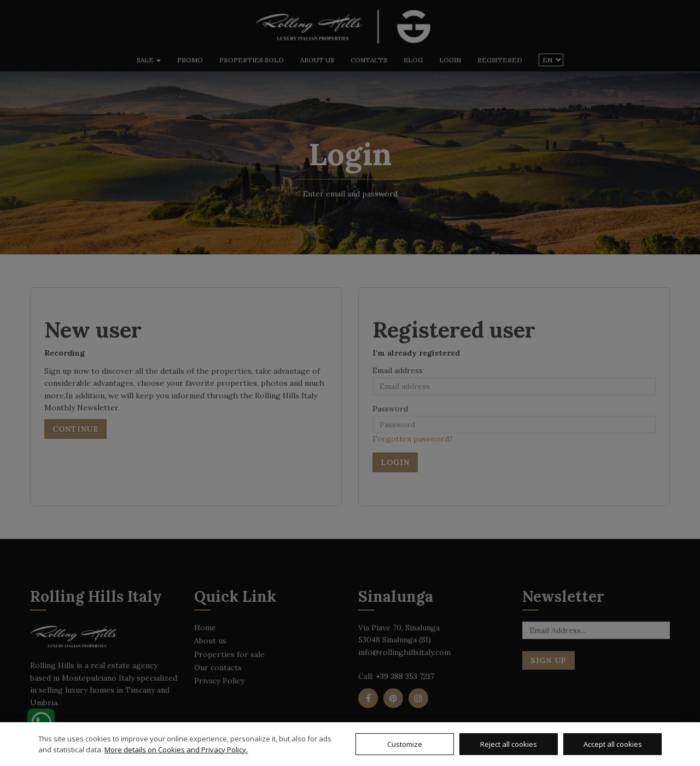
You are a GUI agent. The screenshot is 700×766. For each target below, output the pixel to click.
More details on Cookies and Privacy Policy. (176, 750)
